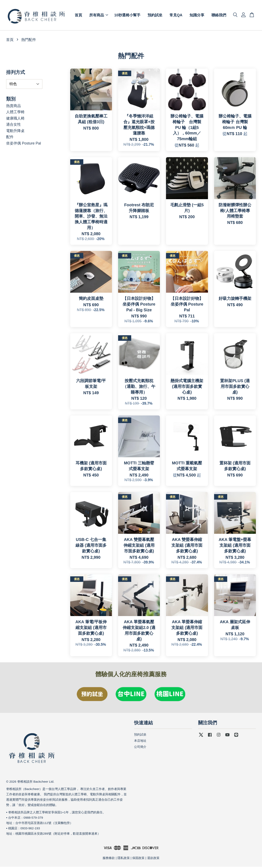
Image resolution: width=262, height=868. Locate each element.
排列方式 (16, 73)
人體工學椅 (15, 113)
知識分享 (197, 16)
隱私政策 (124, 859)
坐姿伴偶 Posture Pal (24, 144)
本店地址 (140, 742)
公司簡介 (140, 748)
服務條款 (109, 859)
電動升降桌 (15, 132)
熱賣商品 (14, 107)
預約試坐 (155, 16)
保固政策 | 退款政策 (146, 859)
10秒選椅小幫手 (127, 16)
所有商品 (99, 16)
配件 (10, 138)
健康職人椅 (15, 120)
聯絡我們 (219, 16)
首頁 (78, 16)
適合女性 (14, 126)
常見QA (176, 16)
